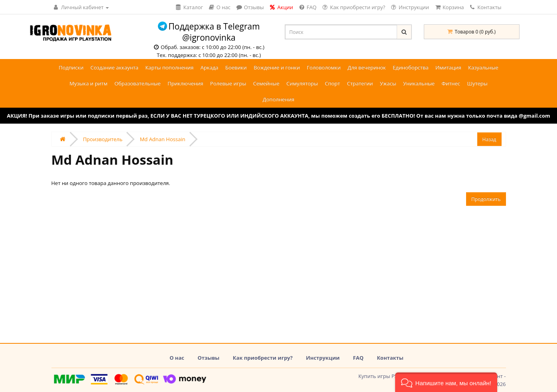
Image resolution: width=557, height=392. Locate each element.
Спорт (333, 83)
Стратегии (360, 83)
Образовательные (138, 83)
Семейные (266, 83)
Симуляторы (302, 83)
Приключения (185, 83)
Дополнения (278, 99)
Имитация (448, 67)
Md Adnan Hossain (163, 139)
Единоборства (411, 67)
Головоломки (324, 67)
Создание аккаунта (114, 67)
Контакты (486, 7)
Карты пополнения (169, 67)
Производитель (103, 139)
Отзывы (208, 358)
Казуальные (483, 67)
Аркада (210, 67)
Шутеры (477, 83)
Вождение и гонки (277, 67)
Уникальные (419, 83)
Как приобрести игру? (263, 358)
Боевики (236, 67)
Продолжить (486, 199)
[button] (446, 382)
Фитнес (451, 83)
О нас (177, 358)
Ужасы (388, 83)
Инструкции (323, 358)
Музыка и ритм (88, 83)
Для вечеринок (367, 67)
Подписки (71, 67)
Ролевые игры (228, 83)
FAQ (358, 358)
